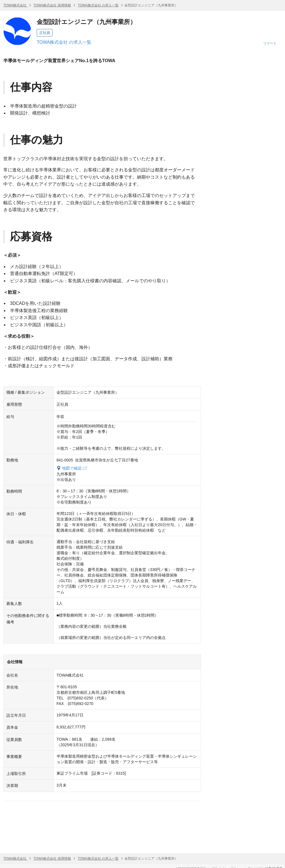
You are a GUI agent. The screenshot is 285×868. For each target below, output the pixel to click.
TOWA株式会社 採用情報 (52, 5)
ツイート (270, 43)
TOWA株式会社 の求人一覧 (98, 5)
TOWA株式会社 (15, 5)
